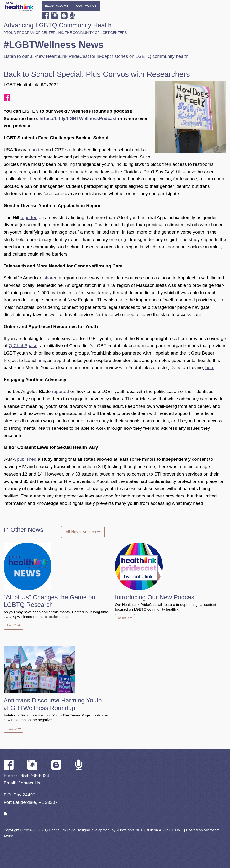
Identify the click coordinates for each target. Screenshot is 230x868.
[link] (5, 814)
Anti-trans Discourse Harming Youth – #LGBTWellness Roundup (55, 704)
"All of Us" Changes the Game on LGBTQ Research (49, 601)
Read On (14, 625)
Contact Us (86, 6)
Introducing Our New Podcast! (156, 597)
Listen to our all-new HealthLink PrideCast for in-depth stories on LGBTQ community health (96, 56)
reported (36, 150)
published (26, 459)
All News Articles (83, 532)
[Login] (5, 814)
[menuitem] (58, 6)
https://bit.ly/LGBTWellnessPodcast (79, 118)
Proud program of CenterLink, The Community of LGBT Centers (65, 33)
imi (42, 360)
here (210, 368)
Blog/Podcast (57, 6)
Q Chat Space (23, 346)
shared (50, 278)
